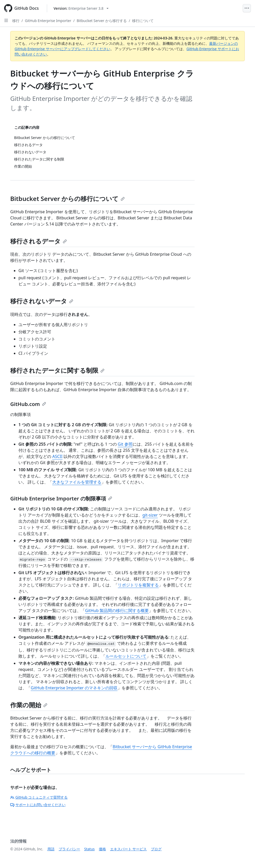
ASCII (57, 456)
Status (89, 849)
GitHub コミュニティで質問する (39, 797)
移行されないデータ (42, 301)
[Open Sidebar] (6, 20)
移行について (143, 21)
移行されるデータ (39, 241)
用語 (51, 849)
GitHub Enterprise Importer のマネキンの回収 (74, 688)
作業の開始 (29, 705)
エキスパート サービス (129, 849)
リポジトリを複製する (138, 585)
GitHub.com (28, 404)
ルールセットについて (126, 656)
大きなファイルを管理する (77, 482)
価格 (102, 849)
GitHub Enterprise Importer (48, 21)
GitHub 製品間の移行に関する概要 (117, 610)
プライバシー (69, 849)
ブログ (156, 849)
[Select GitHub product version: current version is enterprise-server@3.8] (81, 8)
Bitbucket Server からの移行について (67, 199)
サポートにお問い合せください (38, 805)
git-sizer (150, 515)
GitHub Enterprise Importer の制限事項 (61, 499)
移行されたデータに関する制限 (57, 370)
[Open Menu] (247, 8)
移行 (16, 21)
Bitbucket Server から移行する (102, 21)
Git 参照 (125, 444)
